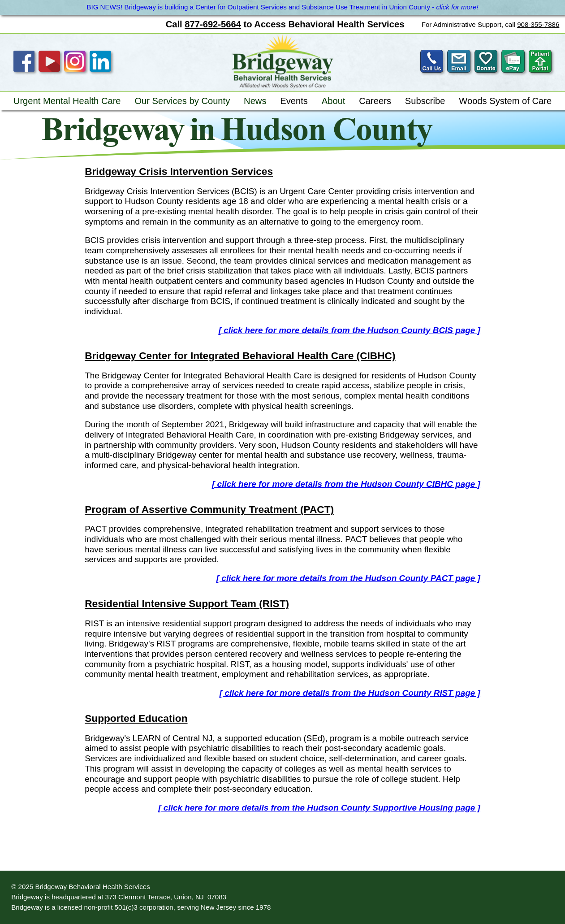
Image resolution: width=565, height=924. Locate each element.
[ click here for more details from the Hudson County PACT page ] (348, 578)
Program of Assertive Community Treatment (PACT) (209, 509)
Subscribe (425, 101)
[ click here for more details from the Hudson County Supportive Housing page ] (319, 808)
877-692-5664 (213, 24)
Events (294, 101)
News (255, 101)
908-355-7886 (538, 24)
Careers (375, 101)
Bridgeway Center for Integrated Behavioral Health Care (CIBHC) (240, 356)
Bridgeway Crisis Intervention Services (179, 171)
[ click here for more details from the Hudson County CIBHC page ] (346, 484)
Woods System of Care (505, 101)
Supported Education (136, 718)
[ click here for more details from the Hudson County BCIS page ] (349, 330)
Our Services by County (182, 101)
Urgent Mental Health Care (67, 101)
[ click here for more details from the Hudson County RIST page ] (350, 693)
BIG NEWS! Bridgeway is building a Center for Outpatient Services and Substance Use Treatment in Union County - (282, 7)
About (334, 101)
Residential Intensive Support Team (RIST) (187, 603)
